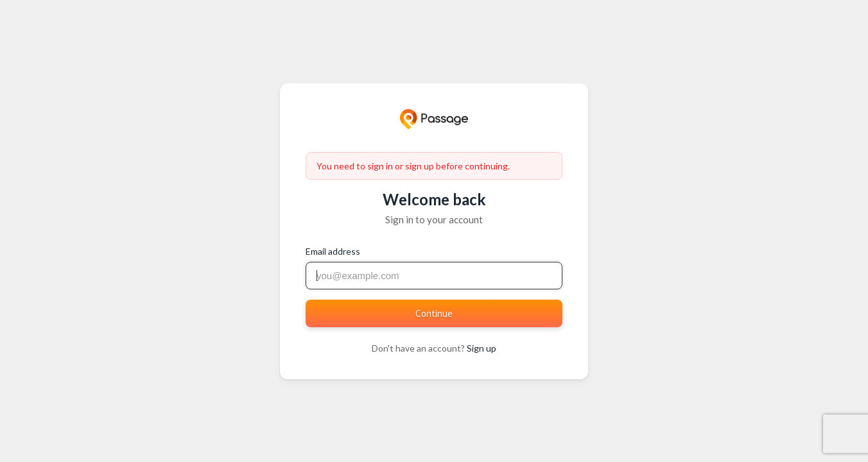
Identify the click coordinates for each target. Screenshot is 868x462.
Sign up (482, 348)
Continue (434, 313)
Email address (333, 251)
